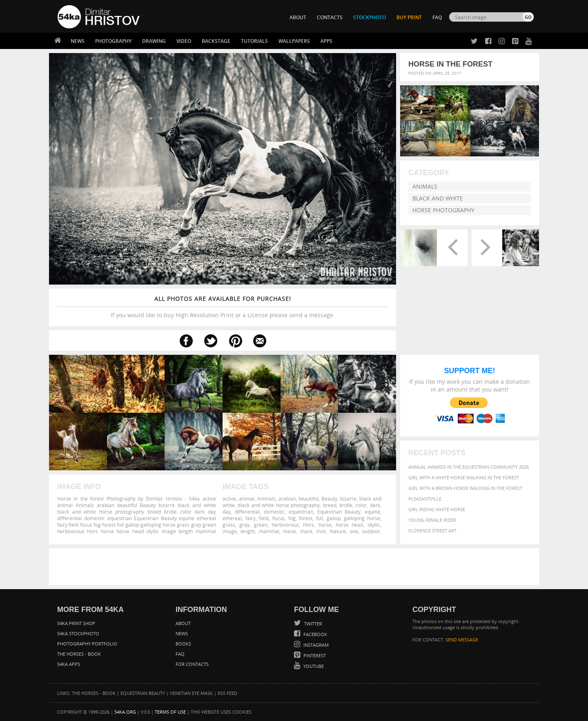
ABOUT (298, 17)
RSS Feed (227, 693)
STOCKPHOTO (370, 17)
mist (321, 531)
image (230, 531)
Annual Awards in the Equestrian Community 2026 (469, 467)
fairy (251, 518)
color (361, 505)
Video (184, 41)
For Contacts (192, 664)
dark (375, 505)
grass (229, 525)
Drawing (154, 41)
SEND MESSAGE (462, 640)
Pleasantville (425, 499)
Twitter (313, 624)
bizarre (348, 498)
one (354, 531)
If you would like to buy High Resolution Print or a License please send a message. (223, 307)
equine (372, 512)
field (264, 518)
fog (292, 518)
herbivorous (285, 525)
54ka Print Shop (76, 623)
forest (306, 518)
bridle (346, 505)
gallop (334, 518)
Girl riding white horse (437, 509)
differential (247, 512)
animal (247, 498)
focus (278, 518)
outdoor (371, 531)
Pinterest (314, 655)
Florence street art (432, 531)
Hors (308, 525)
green (261, 525)
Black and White (438, 198)
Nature (338, 531)
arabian (287, 498)
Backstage (216, 41)
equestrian (301, 512)
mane (290, 531)
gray (244, 525)
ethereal (232, 518)
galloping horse (362, 518)
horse (325, 525)
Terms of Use (170, 712)
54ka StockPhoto (78, 633)
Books (183, 644)
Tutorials (254, 41)
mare (306, 531)
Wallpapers (294, 41)
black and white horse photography (279, 505)
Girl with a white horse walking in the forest (464, 477)
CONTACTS (330, 17)
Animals (425, 186)
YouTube (313, 666)
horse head (349, 525)
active (229, 498)
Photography (113, 41)
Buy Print (409, 17)
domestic (274, 512)
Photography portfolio (87, 644)
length (248, 531)
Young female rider (432, 520)
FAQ (437, 17)
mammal (269, 531)
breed (330, 505)
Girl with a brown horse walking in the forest (465, 488)
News (78, 41)
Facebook (315, 634)
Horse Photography (443, 210)
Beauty (329, 498)
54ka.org (125, 712)
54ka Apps (69, 664)
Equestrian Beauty (339, 512)
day (227, 512)
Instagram (315, 645)
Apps (326, 41)
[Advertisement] (296, 567)
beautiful (308, 498)
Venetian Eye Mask (191, 693)
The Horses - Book (79, 654)
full (320, 518)
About (183, 623)
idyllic (374, 525)
